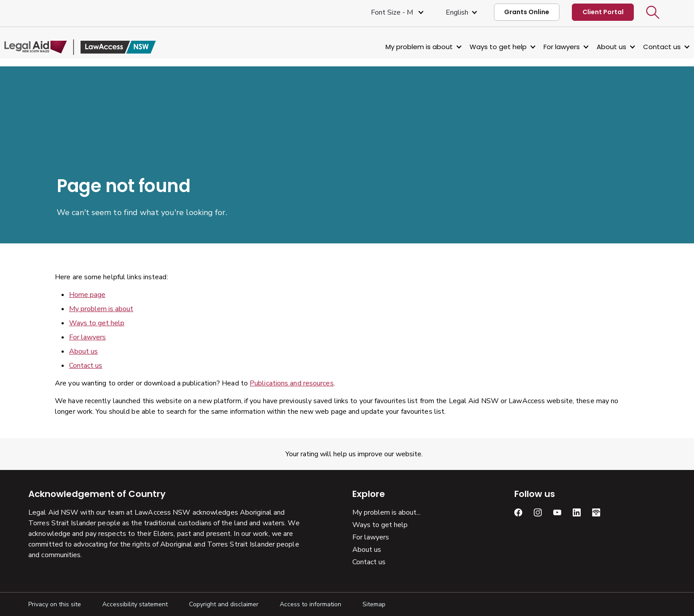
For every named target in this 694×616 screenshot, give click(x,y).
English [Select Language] (457, 12)
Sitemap (374, 604)
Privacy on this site (55, 604)
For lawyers (538, 47)
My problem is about (395, 47)
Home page (87, 295)
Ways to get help (474, 47)
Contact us (638, 47)
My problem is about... (386, 512)
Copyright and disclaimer (224, 604)
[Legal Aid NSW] (104, 47)
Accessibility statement (135, 604)
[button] (653, 12)
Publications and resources (292, 383)
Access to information (310, 604)
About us (588, 47)
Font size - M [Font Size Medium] (393, 12)
